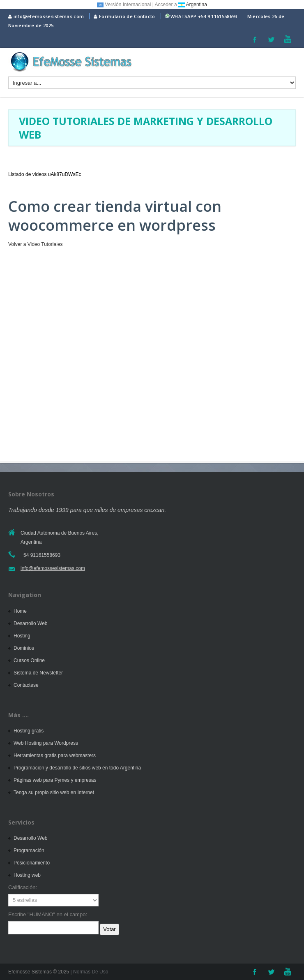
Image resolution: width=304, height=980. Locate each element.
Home (20, 611)
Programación (29, 850)
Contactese (26, 685)
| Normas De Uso (89, 972)
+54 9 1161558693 (218, 16)
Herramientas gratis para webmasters (55, 755)
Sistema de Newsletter (38, 673)
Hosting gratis (29, 731)
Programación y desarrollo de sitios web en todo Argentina (77, 768)
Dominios (24, 648)
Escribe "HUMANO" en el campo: (48, 914)
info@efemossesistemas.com (46, 16)
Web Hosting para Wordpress (46, 743)
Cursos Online (29, 660)
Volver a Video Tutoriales (36, 244)
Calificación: (23, 887)
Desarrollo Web (30, 623)
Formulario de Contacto (124, 16)
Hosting (22, 636)
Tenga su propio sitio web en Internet (54, 792)
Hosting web (27, 875)
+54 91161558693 (40, 555)
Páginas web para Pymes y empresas (55, 780)
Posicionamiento (32, 863)
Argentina (193, 5)
